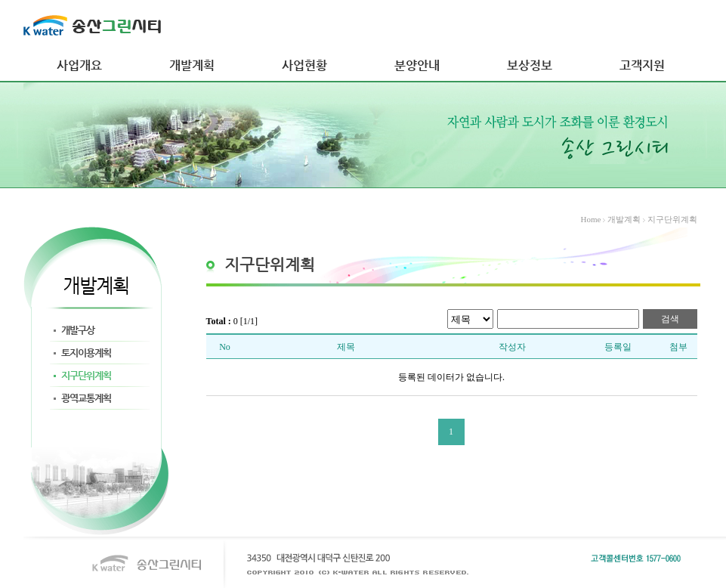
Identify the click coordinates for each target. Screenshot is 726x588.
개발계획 (192, 65)
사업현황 (304, 65)
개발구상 (78, 330)
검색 (670, 319)
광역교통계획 (86, 398)
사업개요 (79, 65)
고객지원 (642, 65)
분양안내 (417, 65)
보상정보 (530, 65)
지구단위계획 (86, 375)
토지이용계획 (86, 353)
